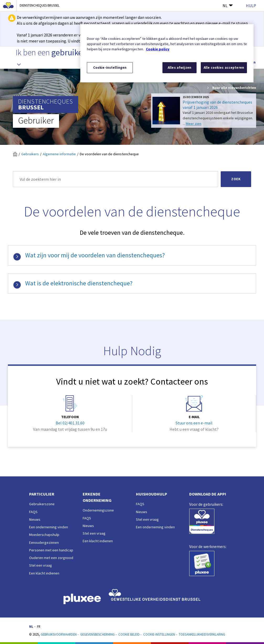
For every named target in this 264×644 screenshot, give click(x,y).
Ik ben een (51, 57)
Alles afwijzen (179, 68)
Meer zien (194, 124)
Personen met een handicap (51, 550)
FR (39, 626)
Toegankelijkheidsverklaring (202, 634)
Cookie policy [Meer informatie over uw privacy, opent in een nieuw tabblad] (158, 49)
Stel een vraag (41, 565)
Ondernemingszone (98, 510)
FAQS (33, 512)
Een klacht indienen (44, 573)
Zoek (236, 179)
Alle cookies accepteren (224, 68)
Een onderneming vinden (49, 527)
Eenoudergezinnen (44, 542)
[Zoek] (116, 179)
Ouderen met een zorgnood (51, 558)
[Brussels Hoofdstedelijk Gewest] (8, 6)
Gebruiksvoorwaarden (59, 634)
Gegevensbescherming (97, 634)
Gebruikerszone (42, 504)
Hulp (251, 6)
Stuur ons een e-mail (194, 423)
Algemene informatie (59, 154)
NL (228, 6)
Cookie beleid (129, 634)
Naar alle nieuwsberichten (231, 88)
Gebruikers (30, 154)
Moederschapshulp (44, 535)
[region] (167, 53)
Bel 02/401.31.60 (70, 423)
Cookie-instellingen (159, 634)
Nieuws (35, 519)
